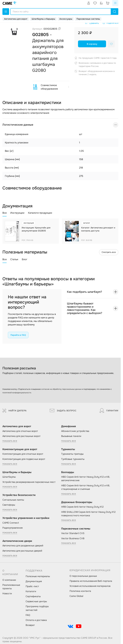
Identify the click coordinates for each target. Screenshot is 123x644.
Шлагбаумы (9, 477)
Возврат (30, 625)
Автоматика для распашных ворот (21, 436)
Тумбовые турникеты (73, 459)
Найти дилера (14, 411)
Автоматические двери (17, 541)
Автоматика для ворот (16, 19)
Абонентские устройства (75, 431)
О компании (9, 580)
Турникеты (68, 449)
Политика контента (80, 591)
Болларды (68, 472)
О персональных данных (83, 576)
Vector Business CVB (73, 538)
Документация (34, 581)
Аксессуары (66, 19)
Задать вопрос (63, 411)
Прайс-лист (32, 586)
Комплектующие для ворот (20, 449)
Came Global (76, 596)
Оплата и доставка (36, 620)
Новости (7, 594)
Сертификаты (33, 596)
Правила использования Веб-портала (91, 581)
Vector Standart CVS (73, 533)
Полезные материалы (38, 576)
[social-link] (70, 626)
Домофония (69, 426)
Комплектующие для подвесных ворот (24, 459)
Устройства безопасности (19, 495)
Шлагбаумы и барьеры (43, 19)
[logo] (9, 3)
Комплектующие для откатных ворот (23, 454)
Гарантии (109, 411)
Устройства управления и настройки (26, 518)
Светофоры (9, 505)
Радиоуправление (13, 528)
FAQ (28, 615)
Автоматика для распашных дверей (22, 551)
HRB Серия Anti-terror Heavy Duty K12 (82, 507)
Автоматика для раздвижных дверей (23, 546)
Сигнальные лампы (13, 500)
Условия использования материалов (90, 586)
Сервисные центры (36, 601)
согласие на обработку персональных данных (61, 389)
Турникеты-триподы (72, 454)
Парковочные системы (88, 19)
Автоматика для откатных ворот (20, 431)
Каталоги (31, 591)
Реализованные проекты (11, 587)
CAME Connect (11, 523)
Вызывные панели (71, 436)
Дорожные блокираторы (77, 502)
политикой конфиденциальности (17, 393)
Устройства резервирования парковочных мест (29, 482)
